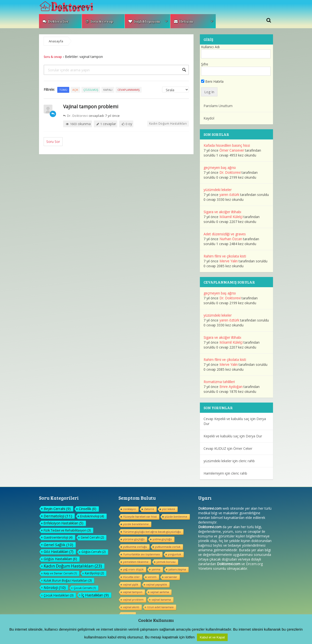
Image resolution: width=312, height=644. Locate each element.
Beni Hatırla (212, 81)
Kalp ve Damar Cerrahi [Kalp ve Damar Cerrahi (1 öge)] (60, 573)
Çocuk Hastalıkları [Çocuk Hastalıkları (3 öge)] (58, 595)
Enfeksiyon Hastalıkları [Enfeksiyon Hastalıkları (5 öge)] (63, 523)
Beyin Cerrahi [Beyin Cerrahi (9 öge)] (57, 509)
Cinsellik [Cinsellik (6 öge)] (88, 509)
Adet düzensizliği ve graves (225, 234)
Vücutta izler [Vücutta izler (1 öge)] (131, 577)
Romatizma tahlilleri (219, 382)
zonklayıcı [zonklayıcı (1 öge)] (130, 509)
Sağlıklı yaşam (144, 21)
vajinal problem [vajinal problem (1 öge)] (133, 600)
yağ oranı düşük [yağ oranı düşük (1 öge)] (133, 569)
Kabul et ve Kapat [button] (212, 637)
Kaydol (209, 118)
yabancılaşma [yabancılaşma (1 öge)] (177, 569)
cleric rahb (247, 461)
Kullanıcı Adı (210, 47)
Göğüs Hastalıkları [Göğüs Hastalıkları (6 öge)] (60, 559)
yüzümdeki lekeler (218, 190)
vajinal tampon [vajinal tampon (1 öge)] (133, 592)
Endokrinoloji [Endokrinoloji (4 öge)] (92, 516)
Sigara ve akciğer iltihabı (222, 212)
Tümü (63, 90)
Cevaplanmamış (129, 90)
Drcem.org (254, 564)
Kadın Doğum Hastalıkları (168, 124)
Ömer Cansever (232, 150)
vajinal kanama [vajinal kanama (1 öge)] (161, 600)
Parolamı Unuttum (218, 106)
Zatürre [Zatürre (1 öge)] (149, 509)
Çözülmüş (91, 90)
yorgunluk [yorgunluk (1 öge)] (175, 554)
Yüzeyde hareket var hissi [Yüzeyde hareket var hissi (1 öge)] (140, 517)
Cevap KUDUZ (215, 448)
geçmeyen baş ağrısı (220, 168)
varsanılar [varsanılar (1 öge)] (171, 577)
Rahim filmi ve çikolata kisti (225, 256)
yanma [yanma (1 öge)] (156, 569)
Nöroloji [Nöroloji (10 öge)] (55, 588)
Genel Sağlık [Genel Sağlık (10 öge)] (58, 545)
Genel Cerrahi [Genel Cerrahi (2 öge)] (92, 538)
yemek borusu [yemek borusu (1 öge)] (166, 562)
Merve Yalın (229, 261)
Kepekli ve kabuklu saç (221, 436)
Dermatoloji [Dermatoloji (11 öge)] (58, 516)
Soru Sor (53, 142)
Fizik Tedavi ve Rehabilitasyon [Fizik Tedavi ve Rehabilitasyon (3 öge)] (67, 530)
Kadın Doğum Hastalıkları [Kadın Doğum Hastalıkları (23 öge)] (73, 566)
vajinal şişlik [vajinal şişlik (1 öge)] (131, 584)
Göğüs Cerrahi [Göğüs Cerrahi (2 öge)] (93, 552)
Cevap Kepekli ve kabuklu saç (226, 419)
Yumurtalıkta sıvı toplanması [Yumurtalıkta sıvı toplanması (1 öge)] (141, 554)
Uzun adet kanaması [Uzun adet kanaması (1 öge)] (160, 607)
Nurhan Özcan (231, 239)
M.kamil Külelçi (231, 217)
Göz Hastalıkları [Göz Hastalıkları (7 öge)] (58, 552)
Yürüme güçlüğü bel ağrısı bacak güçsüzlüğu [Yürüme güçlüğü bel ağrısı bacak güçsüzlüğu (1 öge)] (152, 532)
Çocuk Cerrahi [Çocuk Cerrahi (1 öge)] (85, 588)
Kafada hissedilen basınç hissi (227, 145)
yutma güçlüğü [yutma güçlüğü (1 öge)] (162, 539)
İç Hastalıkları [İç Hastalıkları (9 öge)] (95, 595)
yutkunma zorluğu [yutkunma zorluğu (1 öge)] (135, 547)
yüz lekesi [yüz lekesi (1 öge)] (169, 509)
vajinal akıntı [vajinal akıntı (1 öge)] (131, 607)
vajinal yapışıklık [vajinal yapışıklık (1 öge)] (157, 584)
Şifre (205, 64)
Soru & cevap (99, 21)
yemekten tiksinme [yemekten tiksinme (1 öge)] (136, 562)
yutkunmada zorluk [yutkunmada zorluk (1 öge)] (168, 547)
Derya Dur (254, 436)
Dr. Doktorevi (75, 116)
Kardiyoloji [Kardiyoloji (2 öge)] (94, 573)
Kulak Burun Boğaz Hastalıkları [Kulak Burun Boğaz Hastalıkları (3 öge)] (68, 580)
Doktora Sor (56, 21)
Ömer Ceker (243, 448)
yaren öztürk (229, 195)
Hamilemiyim (214, 473)
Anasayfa (56, 41)
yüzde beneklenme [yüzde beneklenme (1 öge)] (136, 524)
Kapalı (108, 90)
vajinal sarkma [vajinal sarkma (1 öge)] (160, 592)
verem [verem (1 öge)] (152, 577)
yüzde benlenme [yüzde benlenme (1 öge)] (176, 517)
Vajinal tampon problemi (91, 106)
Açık (75, 90)
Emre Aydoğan (231, 387)
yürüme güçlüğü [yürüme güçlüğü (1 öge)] (134, 539)
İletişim (184, 21)
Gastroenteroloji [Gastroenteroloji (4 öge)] (58, 537)
